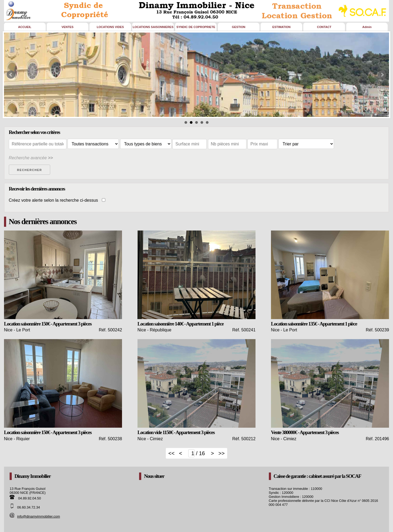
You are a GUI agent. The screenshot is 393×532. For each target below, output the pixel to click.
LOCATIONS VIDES (110, 27)
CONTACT (324, 27)
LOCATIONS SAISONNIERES (153, 27)
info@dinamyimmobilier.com (38, 516)
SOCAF (353, 476)
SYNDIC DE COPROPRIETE (196, 27)
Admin (367, 27)
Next (382, 75)
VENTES (67, 27)
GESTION (239, 27)
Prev (11, 75)
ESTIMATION (281, 27)
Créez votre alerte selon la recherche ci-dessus (59, 200)
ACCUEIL (25, 27)
